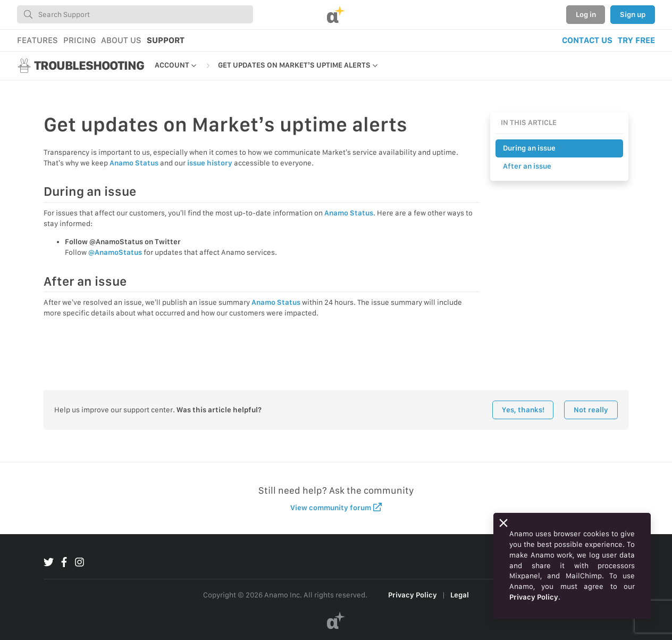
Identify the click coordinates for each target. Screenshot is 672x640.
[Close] (503, 523)
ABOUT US (121, 40)
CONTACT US (587, 40)
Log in (586, 14)
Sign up (633, 14)
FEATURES (37, 40)
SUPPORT (166, 40)
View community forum (336, 507)
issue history (210, 163)
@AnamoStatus (115, 252)
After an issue (527, 166)
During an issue (529, 148)
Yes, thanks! (523, 410)
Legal (460, 595)
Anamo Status (134, 163)
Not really (591, 410)
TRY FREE (636, 40)
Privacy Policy (413, 595)
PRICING (79, 40)
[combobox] (135, 14)
